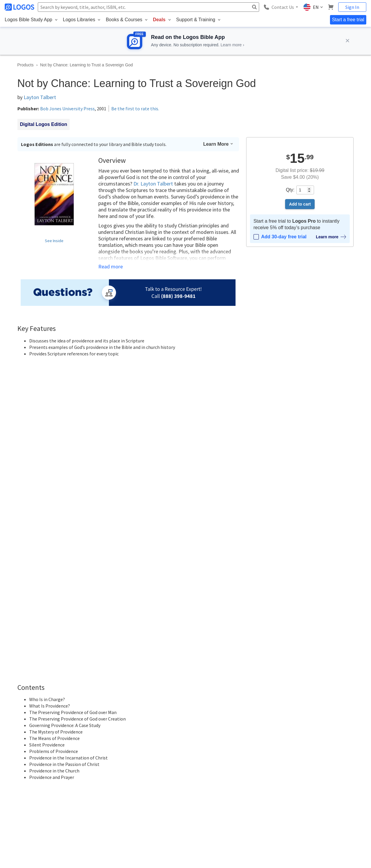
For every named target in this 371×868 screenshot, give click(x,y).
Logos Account (260, 735)
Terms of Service (200, 777)
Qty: (290, 190)
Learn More (218, 144)
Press (191, 788)
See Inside (54, 241)
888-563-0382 (18, 808)
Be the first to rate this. (135, 109)
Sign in (202, 658)
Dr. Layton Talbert (153, 184)
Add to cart (300, 204)
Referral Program (200, 766)
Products (26, 65)
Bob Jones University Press (67, 109)
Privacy (55, 836)
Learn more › (232, 45)
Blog (313, 756)
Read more (111, 267)
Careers (192, 756)
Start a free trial (348, 20)
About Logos (196, 735)
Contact (192, 745)
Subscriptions (259, 745)
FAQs (314, 777)
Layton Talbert (40, 97)
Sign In (352, 7)
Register (224, 658)
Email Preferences (263, 756)
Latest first (62, 640)
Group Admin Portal (264, 777)
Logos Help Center (325, 735)
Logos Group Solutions (267, 766)
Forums (316, 766)
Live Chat (317, 788)
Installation (318, 745)
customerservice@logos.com (63, 808)
